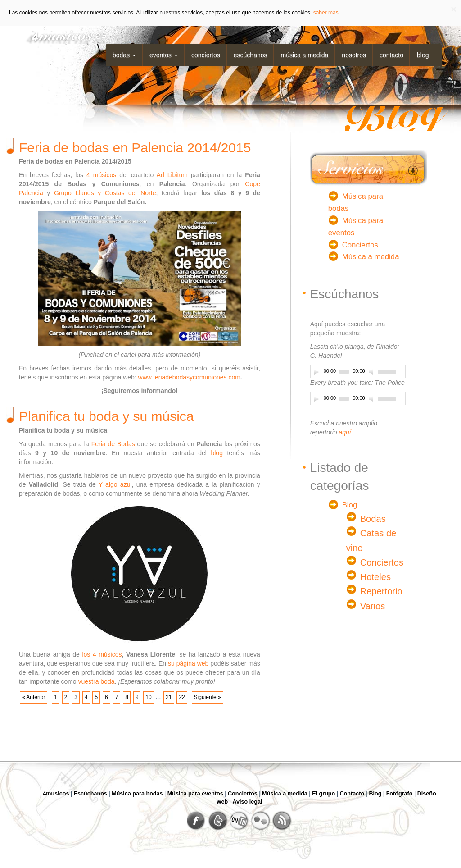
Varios (373, 606)
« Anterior (34, 697)
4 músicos (101, 175)
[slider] (344, 372)
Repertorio (381, 591)
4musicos (56, 794)
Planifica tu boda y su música (106, 416)
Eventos (164, 55)
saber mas (326, 13)
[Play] (316, 372)
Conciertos (206, 55)
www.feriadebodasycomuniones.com (189, 377)
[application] (358, 371)
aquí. (346, 432)
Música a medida (305, 55)
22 (182, 697)
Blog (423, 55)
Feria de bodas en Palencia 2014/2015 (135, 148)
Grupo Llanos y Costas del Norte (105, 193)
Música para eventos (195, 794)
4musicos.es (63, 35)
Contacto (391, 55)
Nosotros (354, 55)
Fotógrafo (400, 794)
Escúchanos (251, 55)
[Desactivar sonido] (372, 372)
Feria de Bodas (113, 444)
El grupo (323, 794)
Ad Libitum (172, 175)
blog (217, 453)
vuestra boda (97, 681)
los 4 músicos (102, 654)
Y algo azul (115, 484)
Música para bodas (137, 794)
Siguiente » (208, 697)
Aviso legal (247, 802)
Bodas (124, 55)
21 (169, 697)
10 (148, 697)
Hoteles (375, 577)
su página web (188, 663)
